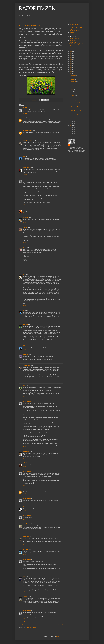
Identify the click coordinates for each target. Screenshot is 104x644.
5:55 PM (25, 545)
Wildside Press (73, 42)
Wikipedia (72, 32)
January (73, 97)
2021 (71, 57)
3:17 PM (25, 592)
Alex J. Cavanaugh (27, 108)
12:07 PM (25, 174)
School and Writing (75, 109)
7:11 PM (25, 341)
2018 (71, 63)
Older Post (60, 625)
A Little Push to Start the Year (77, 116)
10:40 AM (25, 152)
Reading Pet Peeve (75, 101)
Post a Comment (25, 622)
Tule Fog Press (73, 40)
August (73, 83)
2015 (71, 69)
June (72, 87)
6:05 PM (25, 320)
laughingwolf (26, 354)
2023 (71, 53)
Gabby (24, 577)
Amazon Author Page (74, 39)
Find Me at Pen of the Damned (76, 26)
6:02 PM (25, 306)
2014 (71, 71)
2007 (71, 131)
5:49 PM (25, 270)
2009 (71, 127)
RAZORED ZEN (37, 8)
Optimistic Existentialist (28, 463)
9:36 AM (24, 519)
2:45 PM (25, 494)
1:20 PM (25, 204)
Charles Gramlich (27, 179)
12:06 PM (25, 163)
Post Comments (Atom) (30, 627)
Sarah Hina (25, 324)
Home (41, 625)
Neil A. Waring (26, 524)
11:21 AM (25, 397)
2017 (71, 65)
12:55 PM (25, 447)
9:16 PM (25, 502)
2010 (71, 125)
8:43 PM (25, 511)
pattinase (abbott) (27, 168)
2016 (71, 67)
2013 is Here (74, 118)
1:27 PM (25, 532)
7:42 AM (24, 572)
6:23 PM (25, 555)
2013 (71, 73)
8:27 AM (24, 619)
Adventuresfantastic (28, 131)
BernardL (25, 386)
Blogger (58, 636)
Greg (24, 118)
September (74, 81)
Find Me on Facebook (74, 31)
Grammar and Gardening (29, 25)
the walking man (27, 366)
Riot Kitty (25, 209)
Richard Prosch (26, 537)
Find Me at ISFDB (74, 24)
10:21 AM (25, 126)
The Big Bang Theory (76, 107)
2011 (71, 123)
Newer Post (22, 625)
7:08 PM (25, 606)
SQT (24, 310)
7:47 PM (25, 350)
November (73, 77)
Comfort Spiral (26, 258)
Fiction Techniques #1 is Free (77, 114)
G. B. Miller (25, 227)
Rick (24, 507)
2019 (71, 61)
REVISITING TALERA (76, 99)
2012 (71, 121)
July (72, 85)
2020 (71, 59)
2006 (71, 133)
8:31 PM (25, 361)
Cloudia (24, 247)
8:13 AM (24, 381)
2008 (71, 129)
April (72, 91)
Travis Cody (26, 596)
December (73, 75)
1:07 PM (25, 458)
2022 (71, 55)
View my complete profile (74, 155)
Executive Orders (75, 105)
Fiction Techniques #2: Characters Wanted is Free (77, 111)
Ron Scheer (25, 217)
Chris (24, 156)
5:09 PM (25, 223)
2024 (71, 51)
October (73, 79)
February (73, 95)
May (72, 89)
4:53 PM (25, 213)
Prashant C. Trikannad (28, 141)
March (73, 93)
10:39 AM (25, 136)
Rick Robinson (26, 452)
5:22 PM (25, 243)
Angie (24, 274)
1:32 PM (25, 467)
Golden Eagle (26, 549)
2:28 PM (25, 485)
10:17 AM (25, 113)
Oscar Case (25, 490)
